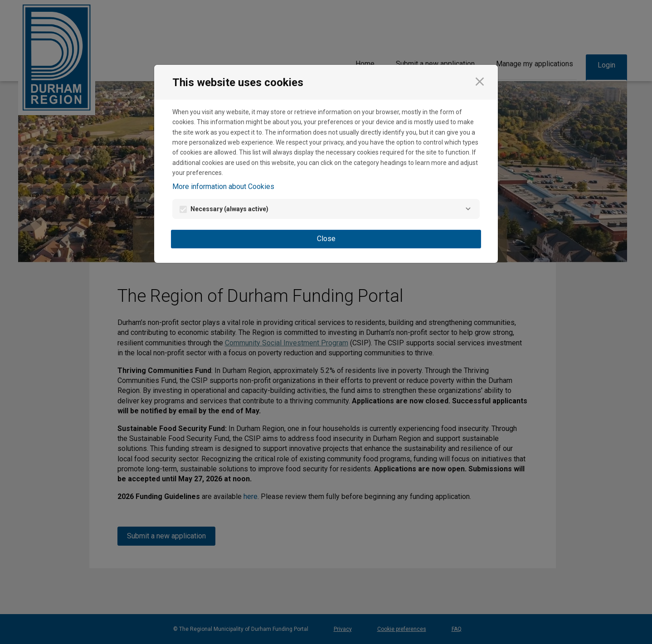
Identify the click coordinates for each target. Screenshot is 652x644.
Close (326, 239)
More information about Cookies (223, 186)
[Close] (480, 82)
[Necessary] (468, 209)
